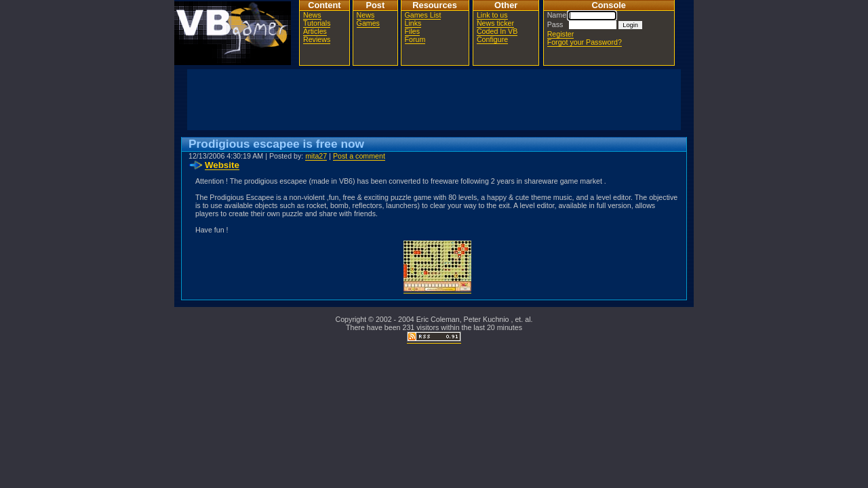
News (312, 15)
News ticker (495, 23)
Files (413, 31)
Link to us (492, 15)
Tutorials (317, 23)
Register (561, 34)
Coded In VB (497, 31)
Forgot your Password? (585, 42)
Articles (315, 31)
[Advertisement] (434, 100)
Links (413, 23)
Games (368, 23)
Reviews (317, 39)
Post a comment (359, 156)
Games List (423, 15)
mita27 (316, 156)
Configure (492, 39)
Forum (415, 39)
